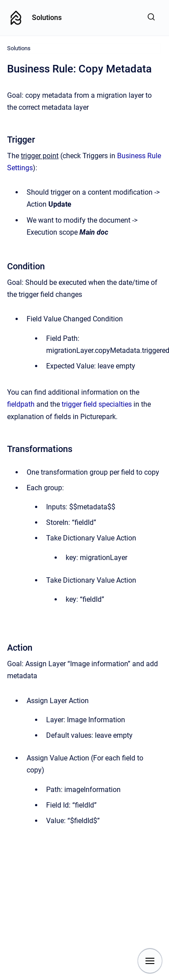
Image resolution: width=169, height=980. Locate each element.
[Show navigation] (150, 961)
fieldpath (21, 404)
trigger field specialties (97, 404)
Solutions (47, 18)
